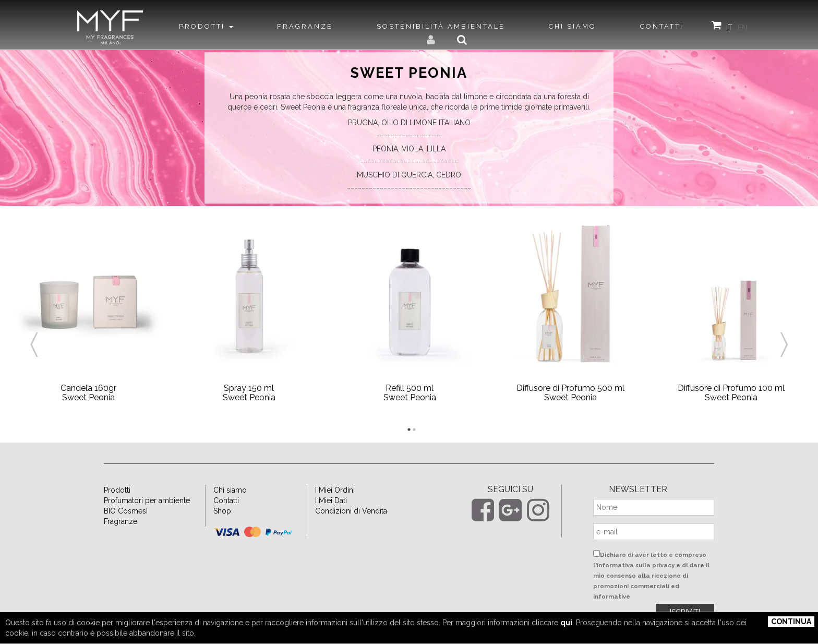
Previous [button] (34, 332)
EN (742, 28)
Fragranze (121, 521)
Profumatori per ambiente (147, 500)
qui (566, 623)
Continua (791, 622)
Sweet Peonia (409, 73)
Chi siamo (230, 490)
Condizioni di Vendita (351, 511)
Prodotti (117, 490)
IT (729, 28)
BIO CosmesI (126, 511)
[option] (88, 319)
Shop (222, 511)
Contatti (226, 500)
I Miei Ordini (335, 490)
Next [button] (784, 332)
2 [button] (414, 430)
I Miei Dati (331, 500)
